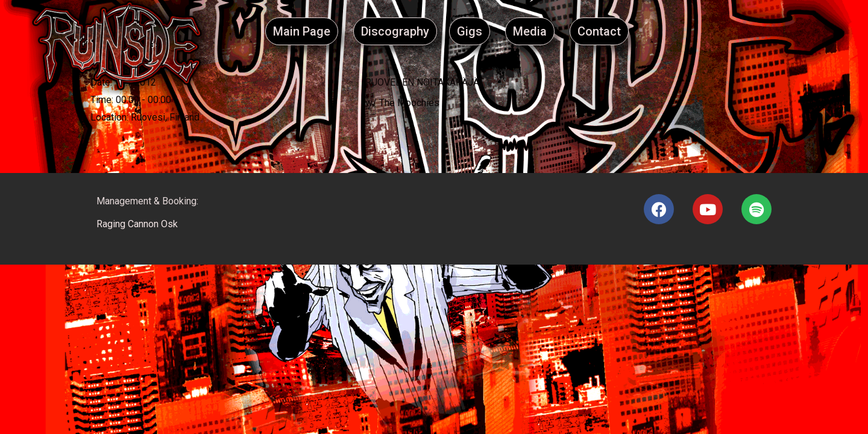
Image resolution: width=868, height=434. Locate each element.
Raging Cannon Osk (137, 224)
